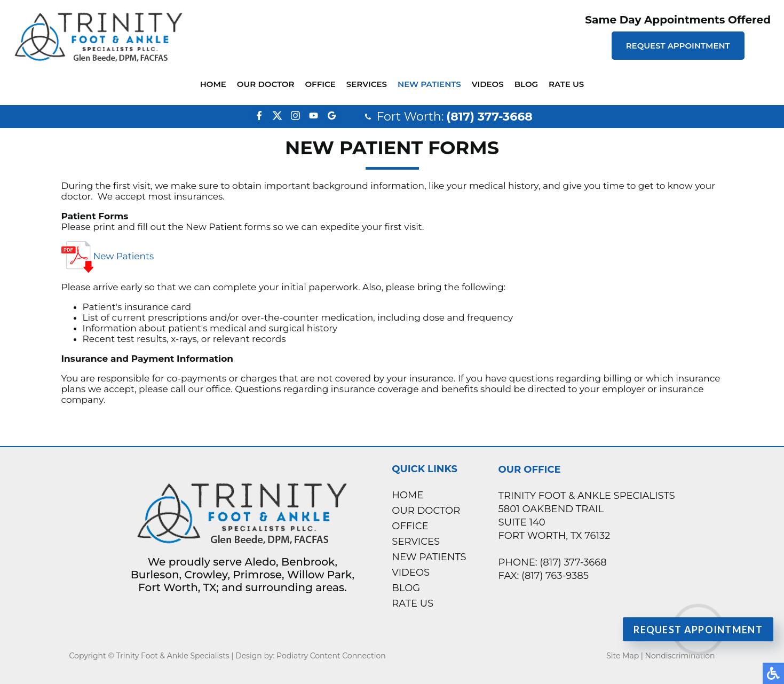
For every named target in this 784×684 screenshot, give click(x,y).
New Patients (429, 84)
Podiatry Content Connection (331, 656)
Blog (526, 84)
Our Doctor (266, 84)
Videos (488, 84)
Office (320, 84)
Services (367, 84)
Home (213, 84)
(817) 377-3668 (489, 117)
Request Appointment (678, 46)
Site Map (623, 656)
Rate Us (566, 84)
